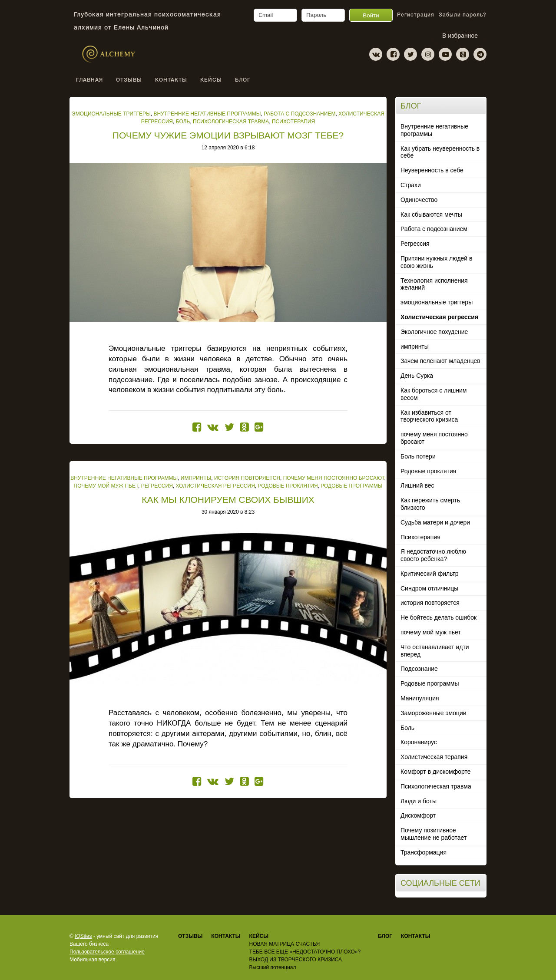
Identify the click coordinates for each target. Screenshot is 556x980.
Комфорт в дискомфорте (436, 772)
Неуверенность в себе (432, 170)
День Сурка (417, 376)
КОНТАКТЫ (171, 80)
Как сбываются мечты (431, 214)
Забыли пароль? (463, 15)
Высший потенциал (273, 967)
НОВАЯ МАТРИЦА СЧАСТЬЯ (285, 944)
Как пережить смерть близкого (430, 504)
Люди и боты (419, 801)
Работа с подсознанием (434, 229)
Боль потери (418, 456)
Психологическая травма (436, 786)
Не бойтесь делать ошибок (439, 617)
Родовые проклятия (428, 471)
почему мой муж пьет (431, 632)
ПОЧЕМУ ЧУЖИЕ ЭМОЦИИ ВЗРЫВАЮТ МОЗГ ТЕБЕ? (228, 135)
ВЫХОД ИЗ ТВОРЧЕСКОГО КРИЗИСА (296, 960)
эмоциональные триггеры (437, 302)
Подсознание (419, 669)
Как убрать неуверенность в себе (440, 152)
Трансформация (424, 852)
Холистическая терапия (434, 757)
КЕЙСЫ (211, 80)
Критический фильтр (430, 574)
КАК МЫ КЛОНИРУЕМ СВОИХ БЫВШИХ (228, 500)
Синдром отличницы (429, 588)
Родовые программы (430, 683)
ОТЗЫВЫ (129, 80)
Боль (407, 728)
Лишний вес (417, 485)
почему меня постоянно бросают (434, 438)
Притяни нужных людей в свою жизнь (437, 262)
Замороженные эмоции (434, 713)
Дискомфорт (418, 815)
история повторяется (430, 603)
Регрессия (415, 244)
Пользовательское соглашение (107, 952)
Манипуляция (420, 698)
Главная (89, 80)
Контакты (415, 936)
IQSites (83, 936)
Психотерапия (420, 537)
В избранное (460, 36)
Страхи (411, 185)
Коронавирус (419, 742)
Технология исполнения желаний (434, 284)
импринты (415, 346)
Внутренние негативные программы (434, 130)
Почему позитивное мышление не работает (434, 834)
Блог (243, 80)
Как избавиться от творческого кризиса (429, 416)
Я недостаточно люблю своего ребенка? (433, 555)
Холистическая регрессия (439, 317)
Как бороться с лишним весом (434, 394)
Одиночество (419, 200)
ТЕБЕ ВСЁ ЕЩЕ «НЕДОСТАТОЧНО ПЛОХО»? (305, 952)
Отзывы (190, 936)
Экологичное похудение (434, 332)
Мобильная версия (93, 960)
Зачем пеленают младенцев (440, 361)
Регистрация (416, 15)
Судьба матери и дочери (435, 522)
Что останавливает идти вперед (435, 651)
